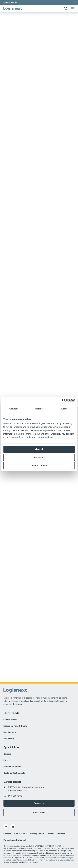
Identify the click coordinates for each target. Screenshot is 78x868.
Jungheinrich (10, 732)
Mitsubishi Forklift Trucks (15, 726)
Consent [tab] (14, 409)
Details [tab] (39, 409)
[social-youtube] (6, 826)
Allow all (39, 449)
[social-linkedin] (13, 826)
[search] (66, 9)
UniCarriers (9, 739)
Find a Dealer (39, 812)
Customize (39, 457)
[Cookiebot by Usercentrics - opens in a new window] (62, 401)
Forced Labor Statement (15, 840)
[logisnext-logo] (13, 9)
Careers (7, 754)
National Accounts (12, 767)
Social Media (20, 834)
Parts (6, 760)
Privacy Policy (37, 834)
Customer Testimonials (14, 773)
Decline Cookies (39, 466)
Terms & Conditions (56, 834)
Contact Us (39, 803)
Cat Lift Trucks (10, 720)
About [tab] (64, 409)
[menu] (73, 9)
